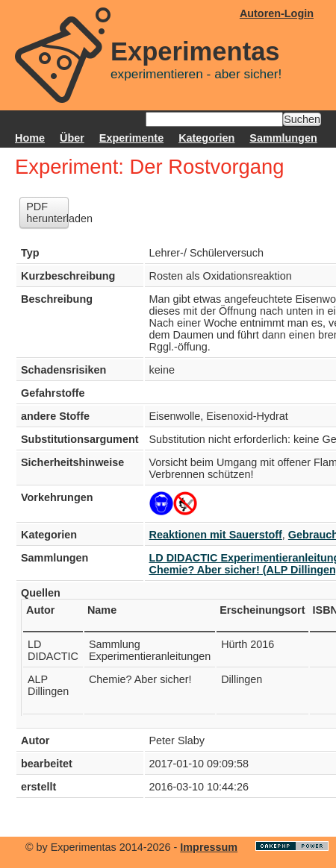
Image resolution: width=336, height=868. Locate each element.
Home (30, 138)
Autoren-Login (277, 13)
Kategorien (206, 138)
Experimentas (195, 51)
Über (72, 138)
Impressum (209, 847)
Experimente (131, 138)
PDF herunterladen (47, 213)
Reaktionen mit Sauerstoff (216, 535)
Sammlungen (283, 138)
